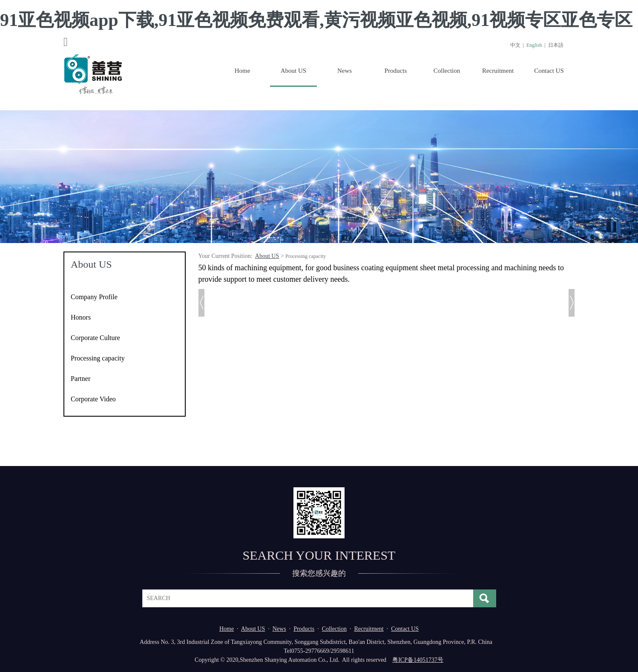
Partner (80, 379)
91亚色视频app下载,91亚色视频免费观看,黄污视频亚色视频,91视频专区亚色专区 (316, 20)
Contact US (549, 71)
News (345, 71)
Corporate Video (93, 399)
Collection (447, 71)
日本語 (556, 45)
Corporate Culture (95, 338)
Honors (81, 317)
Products (396, 71)
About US (293, 71)
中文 (515, 45)
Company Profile (94, 297)
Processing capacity (98, 358)
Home (243, 71)
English (534, 45)
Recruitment (498, 71)
